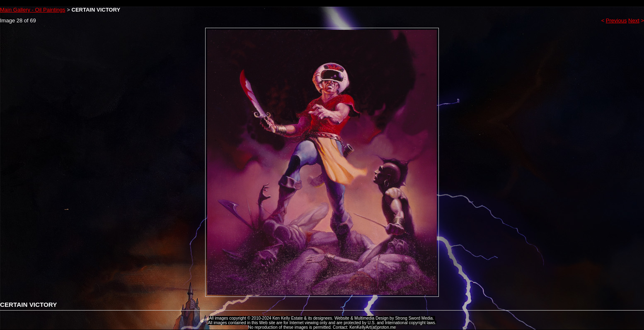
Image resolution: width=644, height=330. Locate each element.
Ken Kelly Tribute (322, 3)
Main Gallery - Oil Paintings (33, 10)
